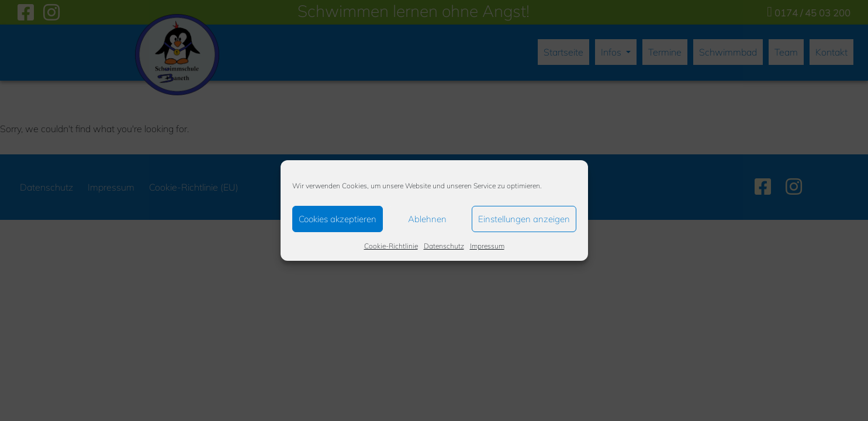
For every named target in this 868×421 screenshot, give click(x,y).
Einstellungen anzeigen (524, 219)
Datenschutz (444, 246)
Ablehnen (427, 219)
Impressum (487, 246)
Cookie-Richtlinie (391, 246)
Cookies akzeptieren (338, 219)
